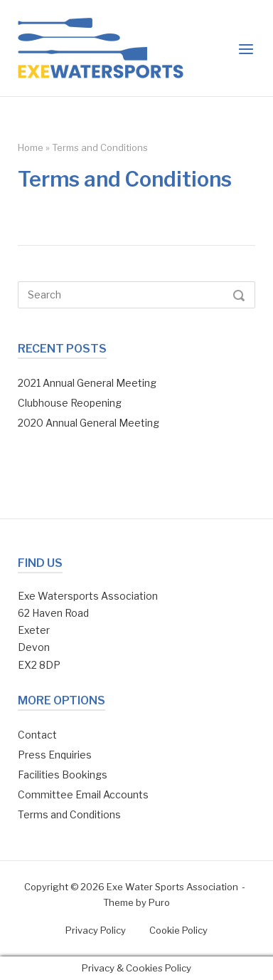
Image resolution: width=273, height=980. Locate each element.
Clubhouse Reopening (70, 403)
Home (31, 147)
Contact (37, 735)
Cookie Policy (178, 930)
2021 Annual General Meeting (87, 383)
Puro (159, 902)
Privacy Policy (96, 930)
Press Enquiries (55, 755)
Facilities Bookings (63, 775)
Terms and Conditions (69, 814)
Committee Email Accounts (83, 794)
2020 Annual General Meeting (89, 423)
